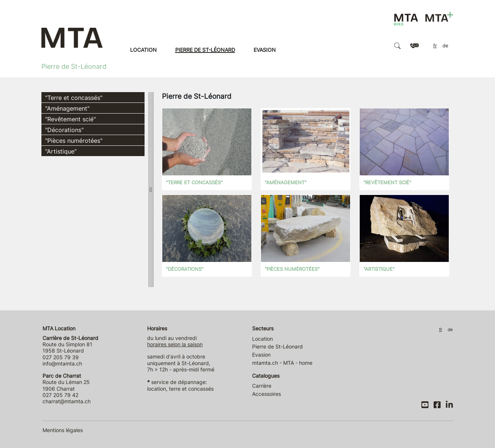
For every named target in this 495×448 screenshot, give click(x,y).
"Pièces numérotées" (74, 141)
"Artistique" (61, 151)
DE (445, 46)
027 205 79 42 (60, 395)
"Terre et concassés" (74, 98)
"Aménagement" (67, 108)
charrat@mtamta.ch (67, 401)
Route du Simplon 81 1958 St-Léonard (70, 344)
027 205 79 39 (61, 357)
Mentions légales (63, 430)
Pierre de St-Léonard (205, 50)
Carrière (262, 386)
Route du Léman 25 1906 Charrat (66, 382)
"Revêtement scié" (70, 119)
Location (143, 50)
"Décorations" (64, 130)
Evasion (265, 50)
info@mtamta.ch (62, 363)
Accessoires (267, 394)
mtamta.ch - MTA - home (282, 363)
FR (435, 46)
